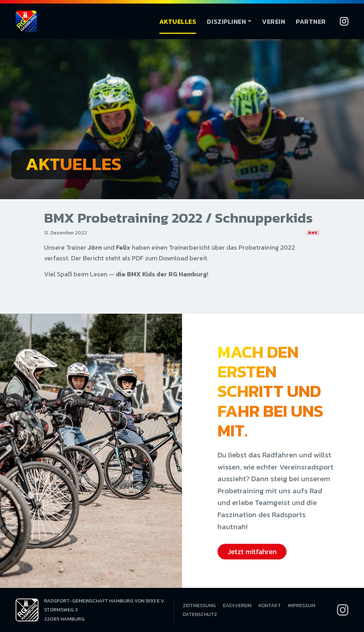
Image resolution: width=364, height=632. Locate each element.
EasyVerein (237, 606)
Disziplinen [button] (226, 22)
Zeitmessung (199, 606)
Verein (274, 22)
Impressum (302, 606)
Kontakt (270, 606)
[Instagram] (344, 21)
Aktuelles (178, 22)
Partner (311, 22)
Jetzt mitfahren (252, 552)
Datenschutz (200, 614)
